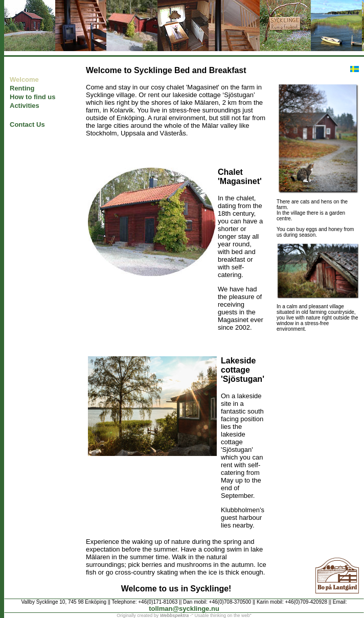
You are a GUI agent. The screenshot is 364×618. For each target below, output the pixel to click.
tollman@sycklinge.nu (184, 609)
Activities (25, 106)
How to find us (33, 97)
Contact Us (27, 124)
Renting (22, 88)
